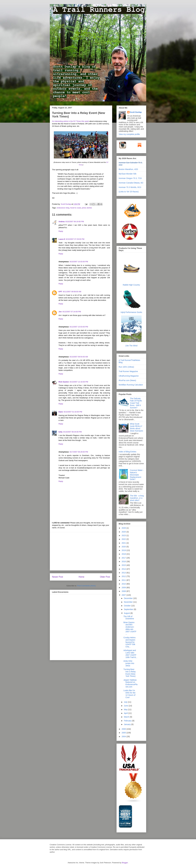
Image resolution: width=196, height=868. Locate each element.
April (126, 713)
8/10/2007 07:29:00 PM (75, 239)
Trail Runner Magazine (128, 371)
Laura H (62, 239)
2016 (124, 561)
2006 (124, 729)
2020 (124, 547)
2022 (124, 539)
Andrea (62, 222)
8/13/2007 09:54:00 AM (79, 357)
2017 (124, 558)
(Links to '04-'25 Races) (129, 192)
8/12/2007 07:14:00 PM (72, 312)
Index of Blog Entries (127, 452)
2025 (124, 532)
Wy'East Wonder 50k (128, 174)
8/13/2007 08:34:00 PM (72, 432)
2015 (124, 565)
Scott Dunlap (66, 204)
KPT (60, 292)
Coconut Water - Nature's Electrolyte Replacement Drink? (137, 475)
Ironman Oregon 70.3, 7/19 (130, 178)
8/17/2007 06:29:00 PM (79, 452)
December (128, 598)
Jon (60, 312)
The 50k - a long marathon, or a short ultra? (137, 498)
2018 (124, 554)
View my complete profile (129, 134)
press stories (87, 208)
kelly (61, 432)
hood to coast (76, 208)
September (129, 609)
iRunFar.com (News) (127, 380)
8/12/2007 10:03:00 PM (79, 327)
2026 (124, 528)
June (126, 706)
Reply (61, 231)
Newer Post (58, 577)
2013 (124, 573)
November (128, 602)
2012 (124, 576)
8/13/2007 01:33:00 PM (73, 412)
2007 (124, 595)
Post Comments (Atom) (86, 586)
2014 (124, 569)
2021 (124, 543)
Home (82, 577)
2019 (124, 550)
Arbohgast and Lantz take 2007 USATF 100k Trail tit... (130, 654)
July (126, 702)
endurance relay (63, 208)
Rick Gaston (64, 382)
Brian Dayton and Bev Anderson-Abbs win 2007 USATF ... (130, 628)
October (128, 606)
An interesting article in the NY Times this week (70, 121)
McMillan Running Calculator (131, 385)
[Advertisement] (81, 551)
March (127, 717)
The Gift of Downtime (129, 618)
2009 (124, 588)
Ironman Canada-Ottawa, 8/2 (131, 183)
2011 (124, 580)
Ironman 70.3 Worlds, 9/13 (130, 187)
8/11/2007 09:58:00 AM (72, 292)
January (128, 724)
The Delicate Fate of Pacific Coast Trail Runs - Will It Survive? (136, 403)
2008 (124, 591)
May (126, 710)
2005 (124, 733)
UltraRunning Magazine (129, 376)
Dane (61, 412)
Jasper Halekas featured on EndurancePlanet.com (130, 683)
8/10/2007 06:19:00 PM (75, 222)
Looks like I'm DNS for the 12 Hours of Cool (129, 694)
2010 (124, 584)
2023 (124, 535)
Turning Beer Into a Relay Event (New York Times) (130, 673)
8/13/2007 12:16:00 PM (79, 382)
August (127, 613)
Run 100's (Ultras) (126, 367)
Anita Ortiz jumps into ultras (129, 663)
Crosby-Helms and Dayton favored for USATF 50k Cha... (130, 642)
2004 (124, 736)
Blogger (125, 863)
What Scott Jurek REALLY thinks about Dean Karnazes (137, 427)
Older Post (105, 577)
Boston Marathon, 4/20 (128, 169)
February (128, 721)
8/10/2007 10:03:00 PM (79, 262)
